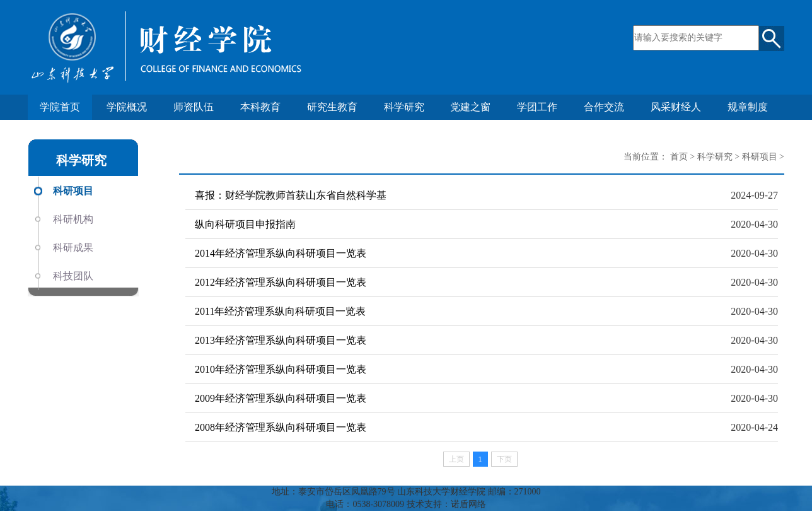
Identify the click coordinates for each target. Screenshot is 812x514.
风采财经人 (676, 107)
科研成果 (73, 248)
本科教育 (260, 107)
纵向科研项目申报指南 (245, 224)
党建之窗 (470, 107)
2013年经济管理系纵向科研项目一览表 (281, 340)
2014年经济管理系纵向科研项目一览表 (281, 253)
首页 (679, 157)
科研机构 (73, 219)
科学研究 (404, 107)
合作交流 (604, 107)
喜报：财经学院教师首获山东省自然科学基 (291, 195)
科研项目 (73, 191)
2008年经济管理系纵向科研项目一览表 (281, 427)
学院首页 (60, 107)
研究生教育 (332, 107)
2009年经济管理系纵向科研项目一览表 (281, 398)
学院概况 (127, 107)
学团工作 (537, 107)
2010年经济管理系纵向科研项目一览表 (281, 369)
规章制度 (748, 107)
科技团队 (73, 276)
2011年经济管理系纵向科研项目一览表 (280, 311)
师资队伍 (194, 107)
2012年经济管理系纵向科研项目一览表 (281, 282)
